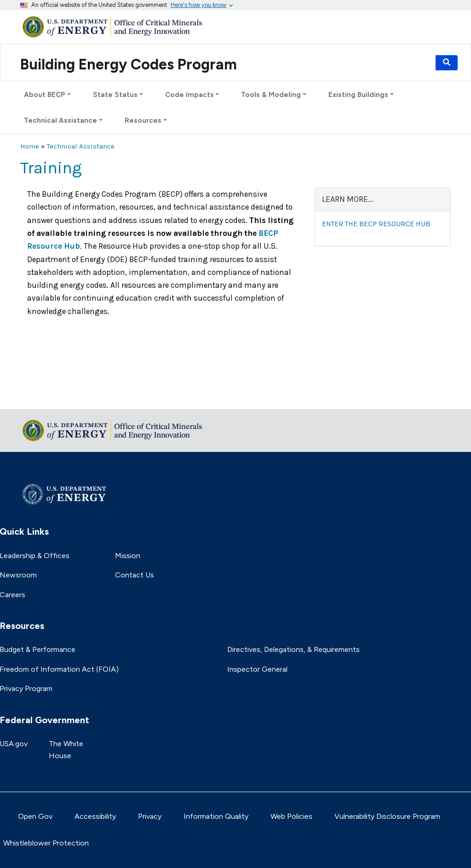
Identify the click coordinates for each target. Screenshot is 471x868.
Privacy (150, 816)
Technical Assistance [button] (60, 120)
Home (30, 146)
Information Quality (216, 816)
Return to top (43, 396)
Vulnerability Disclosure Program (387, 816)
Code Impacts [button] (190, 95)
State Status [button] (115, 95)
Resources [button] (143, 120)
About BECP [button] (45, 95)
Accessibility (95, 816)
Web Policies (291, 816)
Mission (128, 556)
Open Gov (35, 816)
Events (421, 62)
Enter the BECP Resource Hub (376, 224)
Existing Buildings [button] (358, 95)
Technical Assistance (81, 146)
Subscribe (386, 62)
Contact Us (135, 575)
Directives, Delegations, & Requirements (293, 649)
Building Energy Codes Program (129, 64)
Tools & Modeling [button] (271, 95)
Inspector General (257, 669)
